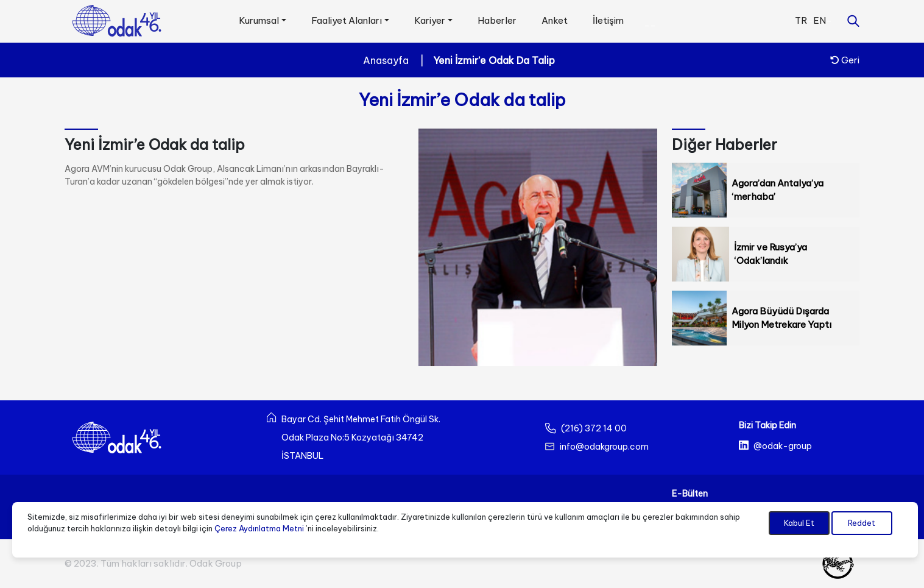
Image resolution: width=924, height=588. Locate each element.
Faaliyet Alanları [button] (347, 20)
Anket (555, 20)
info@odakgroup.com (604, 447)
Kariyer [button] (430, 20)
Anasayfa (386, 60)
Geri (845, 60)
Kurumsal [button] (259, 20)
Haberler (497, 20)
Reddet (862, 523)
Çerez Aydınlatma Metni (259, 528)
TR (801, 20)
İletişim (608, 20)
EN (820, 20)
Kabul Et (799, 523)
